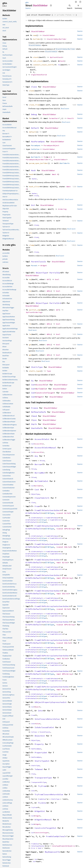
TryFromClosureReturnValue (49, 794)
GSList (68, 547)
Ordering (62, 209)
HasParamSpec (38, 142)
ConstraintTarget (45, 393)
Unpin (34, 424)
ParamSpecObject (51, 145)
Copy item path (51, 5)
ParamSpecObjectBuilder (37, 160)
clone (32, 91)
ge (30, 355)
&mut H (55, 174)
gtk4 (27, 3)
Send (35, 416)
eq (30, 279)
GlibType (49, 513)
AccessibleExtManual (45, 448)
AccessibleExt (42, 439)
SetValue (35, 149)
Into (40, 711)
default (33, 132)
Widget (44, 265)
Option (53, 57)
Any (36, 456)
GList (67, 513)
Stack (60, 57)
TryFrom (42, 786)
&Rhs (49, 291)
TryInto (42, 803)
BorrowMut (40, 473)
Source (28, 8)
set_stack (38, 61)
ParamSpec (36, 145)
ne (30, 291)
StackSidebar (38, 31)
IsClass (34, 732)
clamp (32, 245)
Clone (34, 87)
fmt (31, 118)
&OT (48, 279)
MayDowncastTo (52, 852)
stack (36, 57)
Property (39, 744)
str (49, 157)
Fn (59, 65)
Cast (37, 490)
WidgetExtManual (43, 820)
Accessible (41, 385)
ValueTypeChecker (38, 846)
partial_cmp (35, 310)
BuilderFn (36, 157)
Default (35, 128)
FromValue (42, 799)
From (37, 506)
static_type (35, 371)
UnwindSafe (37, 428)
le (30, 334)
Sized (36, 196)
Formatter (53, 118)
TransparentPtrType (39, 782)
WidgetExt (40, 811)
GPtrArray (69, 529)
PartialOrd (55, 303)
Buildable (41, 389)
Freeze (35, 408)
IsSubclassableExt (44, 727)
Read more (65, 108)
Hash (33, 170)
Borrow (38, 464)
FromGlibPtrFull (56, 520)
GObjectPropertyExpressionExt (51, 702)
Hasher (34, 179)
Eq (32, 381)
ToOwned (39, 769)
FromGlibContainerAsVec (47, 510)
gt (30, 345)
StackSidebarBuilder (57, 39)
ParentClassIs (39, 262)
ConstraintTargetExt (45, 828)
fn (45, 157)
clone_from (34, 105)
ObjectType (41, 273)
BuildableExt (41, 481)
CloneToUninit (42, 498)
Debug (34, 114)
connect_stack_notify (44, 65)
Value (37, 724)
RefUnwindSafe (39, 412)
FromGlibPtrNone (52, 518)
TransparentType (43, 778)
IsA (33, 385)
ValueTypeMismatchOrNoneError (64, 846)
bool (57, 279)
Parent (34, 265)
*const (60, 513)
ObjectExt (40, 736)
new (35, 35)
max (31, 221)
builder (37, 39)
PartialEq (55, 273)
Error (33, 848)
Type (49, 371)
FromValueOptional (56, 836)
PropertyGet (41, 753)
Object (37, 707)
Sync (35, 420)
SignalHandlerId (39, 75)
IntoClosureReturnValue (47, 719)
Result (71, 118)
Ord (33, 205)
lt (30, 324)
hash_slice (34, 187)
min (31, 233)
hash (31, 174)
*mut (59, 563)
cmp (31, 209)
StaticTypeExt (42, 761)
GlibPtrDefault (33, 513)
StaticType (37, 367)
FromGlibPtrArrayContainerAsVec (52, 606)
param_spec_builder (38, 163)
